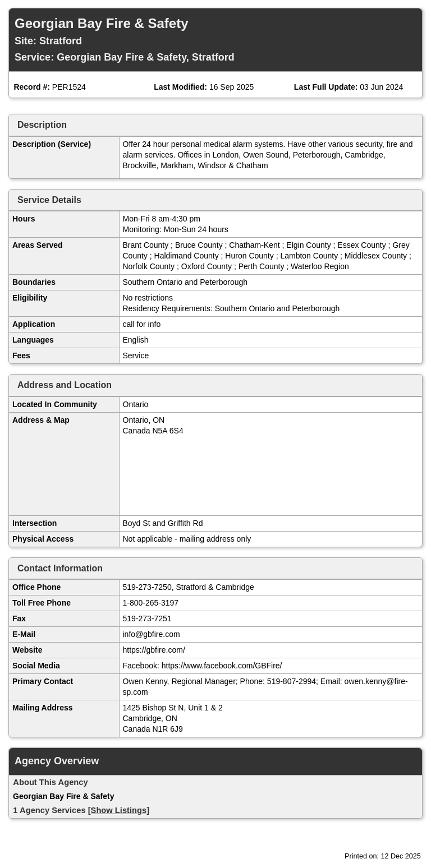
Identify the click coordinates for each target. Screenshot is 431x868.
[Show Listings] (119, 810)
